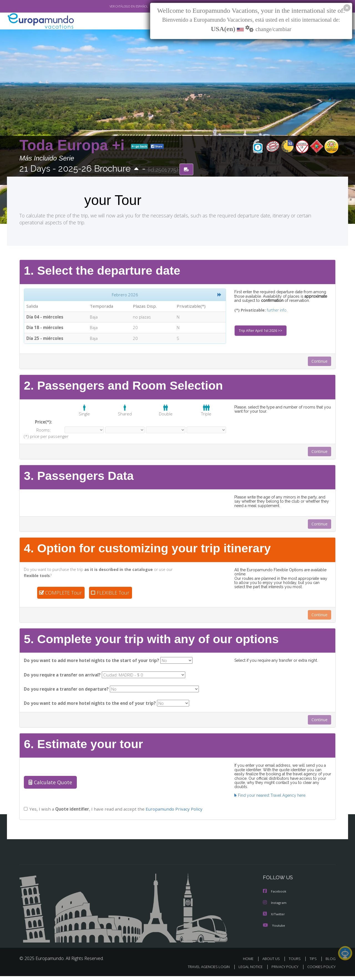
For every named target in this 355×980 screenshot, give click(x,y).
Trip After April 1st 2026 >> (262, 332)
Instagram (275, 907)
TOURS (296, 963)
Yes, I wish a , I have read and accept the (112, 814)
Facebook (275, 896)
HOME (250, 963)
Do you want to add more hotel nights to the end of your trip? (88, 708)
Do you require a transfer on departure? (66, 693)
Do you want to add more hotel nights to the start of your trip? (89, 664)
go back (140, 147)
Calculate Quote (49, 787)
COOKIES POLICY (320, 971)
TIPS (314, 963)
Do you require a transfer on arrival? (62, 678)
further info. (273, 310)
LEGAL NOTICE (247, 971)
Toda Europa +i (74, 145)
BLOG (331, 963)
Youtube (274, 929)
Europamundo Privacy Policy (173, 814)
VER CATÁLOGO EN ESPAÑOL (116, 6)
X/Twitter (274, 918)
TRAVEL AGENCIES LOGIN (203, 971)
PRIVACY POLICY (282, 971)
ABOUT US (273, 963)
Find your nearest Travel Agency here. (269, 796)
